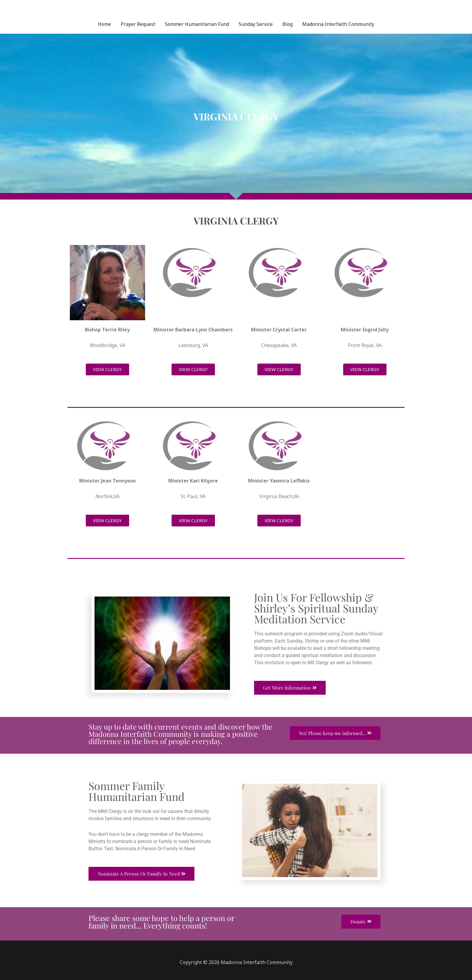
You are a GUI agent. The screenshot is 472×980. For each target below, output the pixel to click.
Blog (287, 24)
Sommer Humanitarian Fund (197, 24)
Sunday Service (256, 24)
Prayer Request (138, 24)
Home (104, 24)
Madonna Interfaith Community (338, 24)
